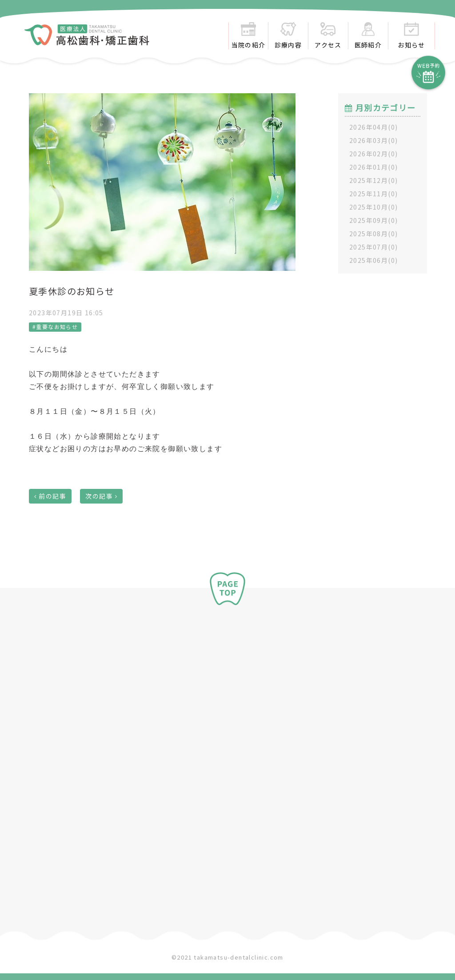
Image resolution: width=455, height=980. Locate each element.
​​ (87, 40)
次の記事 (99, 496)
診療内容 (288, 36)
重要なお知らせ (57, 327)
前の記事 (52, 496)
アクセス (328, 36)
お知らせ (411, 36)
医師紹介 (368, 36)
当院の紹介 (249, 36)
